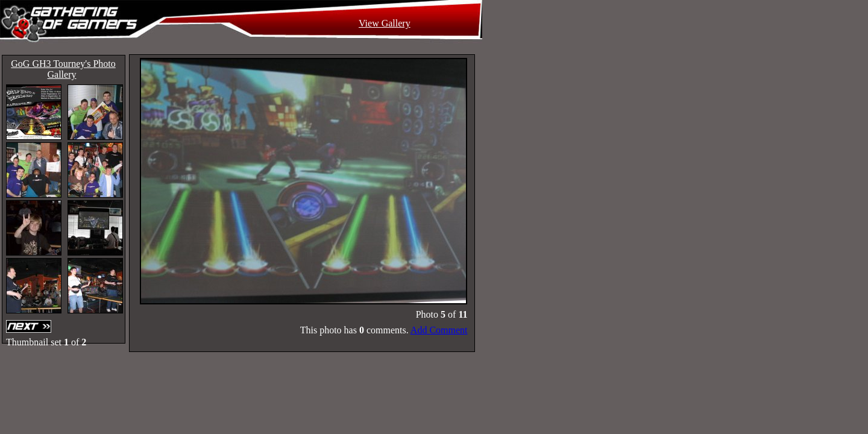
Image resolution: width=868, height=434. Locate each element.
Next (30, 326)
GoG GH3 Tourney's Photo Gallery (63, 69)
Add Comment (439, 330)
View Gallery (385, 23)
